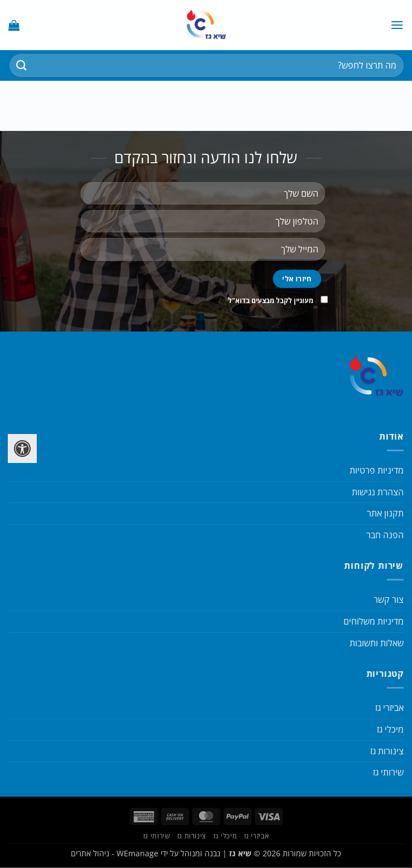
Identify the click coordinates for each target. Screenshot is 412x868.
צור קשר (389, 599)
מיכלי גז (390, 729)
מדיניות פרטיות (377, 470)
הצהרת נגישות (378, 492)
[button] (397, 25)
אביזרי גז (389, 708)
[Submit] (22, 65)
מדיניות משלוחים (374, 621)
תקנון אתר (385, 513)
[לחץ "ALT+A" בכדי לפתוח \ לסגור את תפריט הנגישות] (22, 448)
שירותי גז (388, 772)
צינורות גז (387, 751)
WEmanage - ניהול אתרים (115, 853)
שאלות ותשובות (377, 643)
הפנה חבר (385, 535)
